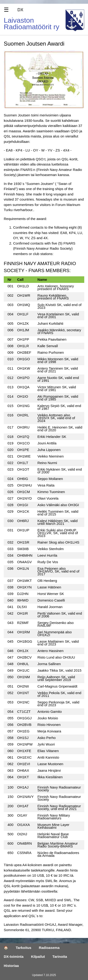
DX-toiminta (14, 957)
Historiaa (11, 966)
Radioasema (49, 948)
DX (20, 10)
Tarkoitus (23, 948)
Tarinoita (60, 957)
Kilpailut (38, 957)
